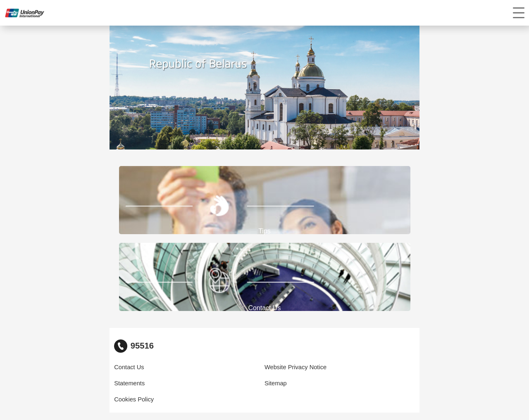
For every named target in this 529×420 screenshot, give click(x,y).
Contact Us (129, 367)
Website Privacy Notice (295, 367)
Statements (129, 383)
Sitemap (276, 383)
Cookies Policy (134, 399)
